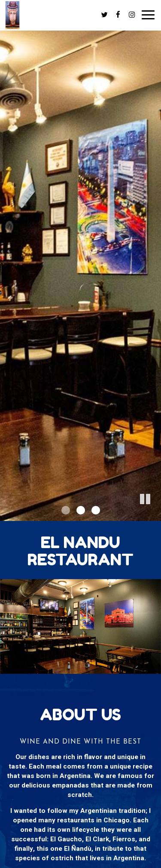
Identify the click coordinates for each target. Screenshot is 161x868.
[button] (155, 515)
